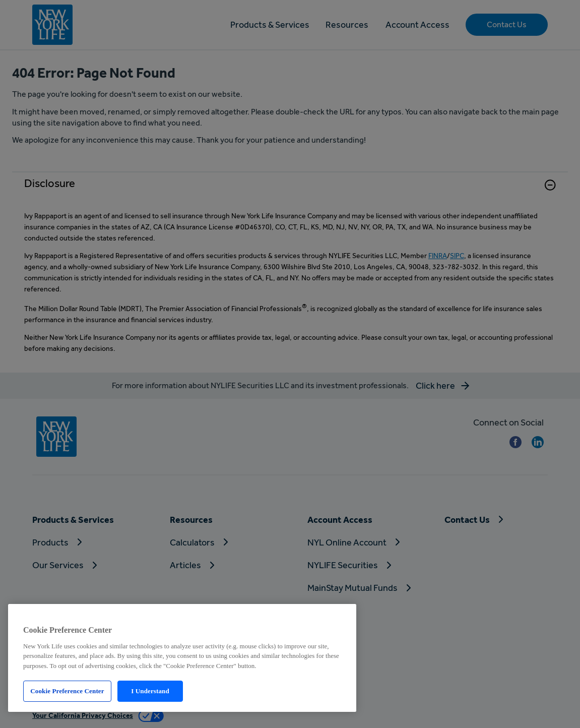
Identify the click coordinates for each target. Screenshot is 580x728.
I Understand (150, 691)
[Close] (340, 615)
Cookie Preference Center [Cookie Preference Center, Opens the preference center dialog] (67, 691)
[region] (182, 658)
